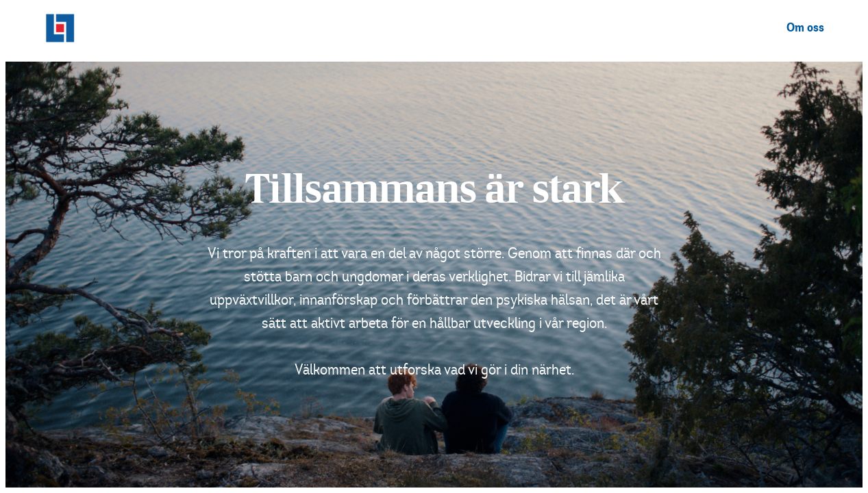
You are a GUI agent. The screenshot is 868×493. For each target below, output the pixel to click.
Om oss (805, 28)
